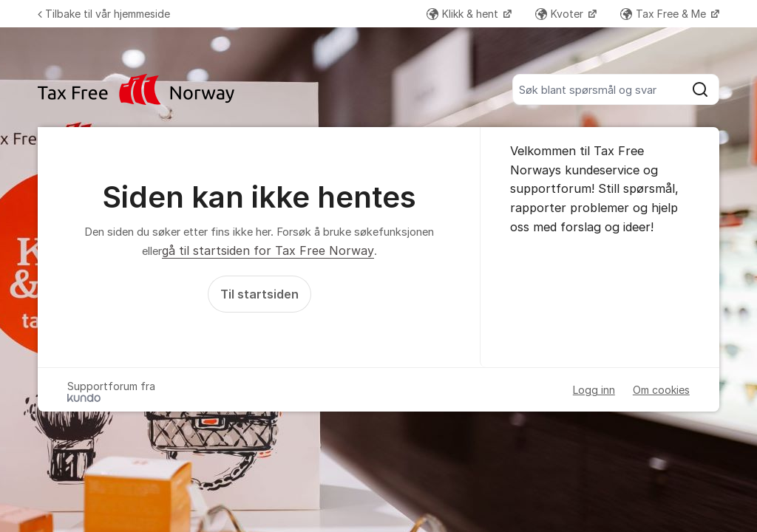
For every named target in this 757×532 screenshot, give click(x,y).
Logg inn (594, 390)
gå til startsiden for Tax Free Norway (268, 250)
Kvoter (561, 14)
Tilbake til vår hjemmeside (104, 14)
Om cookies (661, 390)
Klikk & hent (464, 14)
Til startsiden (259, 294)
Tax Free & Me (665, 14)
